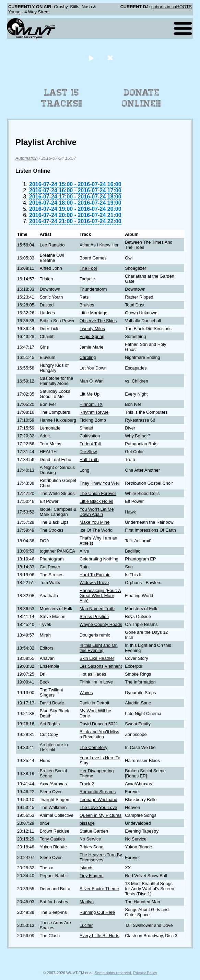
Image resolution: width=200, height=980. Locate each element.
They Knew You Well (100, 483)
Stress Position (94, 616)
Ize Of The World (96, 530)
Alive (84, 551)
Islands (87, 868)
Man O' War (91, 381)
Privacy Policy (145, 973)
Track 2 (87, 784)
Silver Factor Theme (99, 889)
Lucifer (86, 925)
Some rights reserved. (113, 973)
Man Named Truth (97, 609)
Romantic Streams (98, 792)
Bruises (87, 305)
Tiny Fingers (92, 876)
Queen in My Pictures (101, 815)
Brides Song (92, 847)
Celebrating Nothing (99, 559)
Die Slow (88, 452)
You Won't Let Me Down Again (97, 512)
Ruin (84, 567)
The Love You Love (98, 807)
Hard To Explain (95, 575)
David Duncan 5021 (99, 724)
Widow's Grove (94, 583)
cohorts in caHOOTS (172, 7)
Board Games (93, 258)
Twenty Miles (92, 329)
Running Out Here (97, 912)
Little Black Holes (96, 501)
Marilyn (87, 902)
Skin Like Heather (97, 658)
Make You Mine (95, 522)
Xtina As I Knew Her (99, 245)
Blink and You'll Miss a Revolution (99, 734)
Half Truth (89, 459)
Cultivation (90, 436)
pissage (87, 823)
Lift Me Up (90, 394)
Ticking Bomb (93, 420)
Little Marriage (93, 313)
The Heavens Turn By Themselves (101, 857)
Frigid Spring (92, 336)
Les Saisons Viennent (101, 666)
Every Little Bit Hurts (99, 936)
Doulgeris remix (95, 635)
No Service (90, 839)
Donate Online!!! (141, 98)
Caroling (88, 357)
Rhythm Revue (94, 412)
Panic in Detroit (95, 703)
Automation (27, 158)
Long (84, 470)
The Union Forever (98, 493)
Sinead (86, 428)
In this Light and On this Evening (99, 648)
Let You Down (93, 368)
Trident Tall (90, 444)
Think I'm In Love (96, 682)
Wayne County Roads (101, 624)
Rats (84, 297)
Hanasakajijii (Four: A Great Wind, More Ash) (100, 596)
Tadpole (87, 279)
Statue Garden (94, 831)
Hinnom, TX (91, 404)
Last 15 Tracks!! (62, 98)
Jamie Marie (92, 347)
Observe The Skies (98, 321)
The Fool (88, 268)
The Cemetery (93, 747)
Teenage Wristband (98, 800)
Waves (86, 693)
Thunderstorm (93, 289)
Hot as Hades (93, 674)
